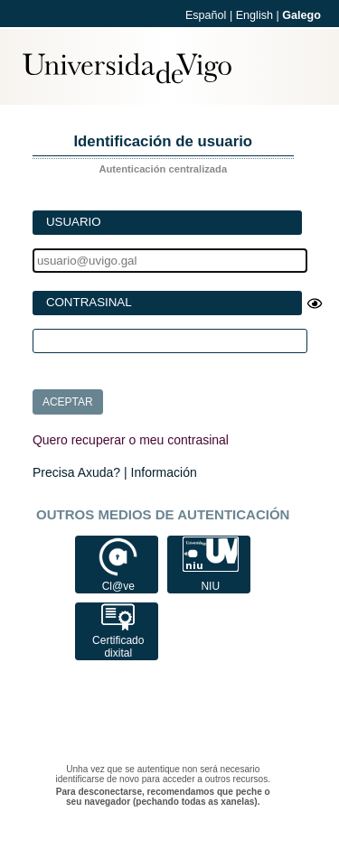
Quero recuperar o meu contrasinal (131, 440)
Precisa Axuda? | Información (115, 472)
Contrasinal (89, 302)
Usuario (74, 222)
